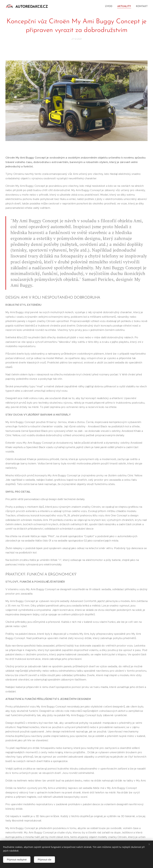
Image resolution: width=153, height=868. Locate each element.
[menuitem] (110, 6)
